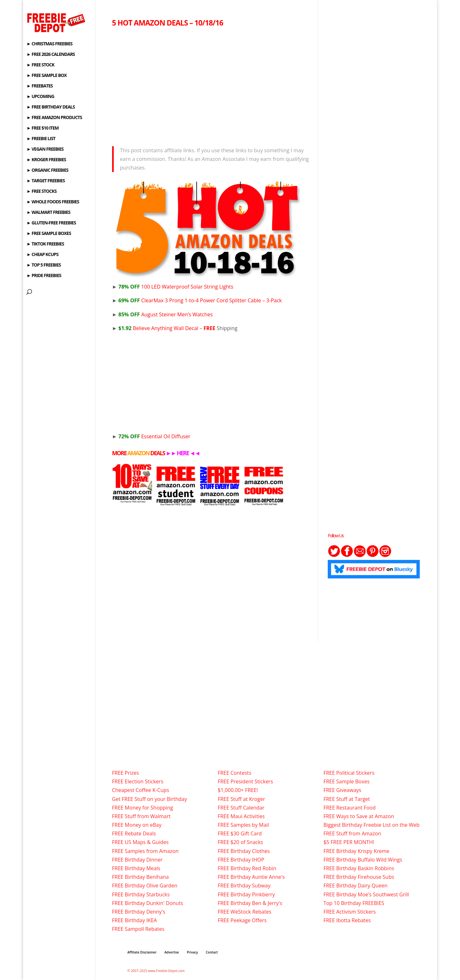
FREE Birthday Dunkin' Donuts (148, 903)
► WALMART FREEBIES (48, 213)
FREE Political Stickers (349, 773)
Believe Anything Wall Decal (158, 328)
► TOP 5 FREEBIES (44, 265)
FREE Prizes (126, 773)
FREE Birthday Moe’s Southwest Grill (366, 894)
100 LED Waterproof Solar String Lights (176, 287)
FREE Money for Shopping (143, 808)
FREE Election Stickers (138, 781)
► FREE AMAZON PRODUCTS (54, 118)
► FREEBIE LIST (41, 139)
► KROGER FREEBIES (46, 160)
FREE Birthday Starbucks (141, 894)
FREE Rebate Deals (134, 833)
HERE (183, 453)
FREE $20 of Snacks (240, 842)
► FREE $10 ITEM (42, 128)
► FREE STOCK (40, 65)
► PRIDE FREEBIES (44, 276)
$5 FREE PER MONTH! (349, 842)
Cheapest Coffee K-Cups (141, 790)
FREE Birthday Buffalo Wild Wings (363, 860)
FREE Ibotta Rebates (347, 920)
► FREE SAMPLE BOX (46, 76)
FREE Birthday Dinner (137, 860)
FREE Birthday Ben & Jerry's (250, 903)
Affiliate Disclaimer (142, 952)
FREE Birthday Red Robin (247, 868)
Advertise (172, 952)
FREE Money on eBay (137, 825)
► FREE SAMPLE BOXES (49, 234)
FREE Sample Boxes (346, 781)
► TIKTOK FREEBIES (45, 244)
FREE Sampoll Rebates (138, 929)
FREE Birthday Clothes (244, 851)
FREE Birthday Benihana (141, 877)
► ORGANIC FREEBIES (47, 170)
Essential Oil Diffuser (154, 436)
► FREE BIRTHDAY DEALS (51, 107)
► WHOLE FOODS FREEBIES (53, 202)
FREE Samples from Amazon (145, 851)
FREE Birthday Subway (244, 886)
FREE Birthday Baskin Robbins (359, 868)
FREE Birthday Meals (136, 868)
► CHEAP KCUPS (42, 255)
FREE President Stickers (245, 781)
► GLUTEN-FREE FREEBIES (51, 223)
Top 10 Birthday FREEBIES (354, 903)
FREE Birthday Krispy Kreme (356, 851)
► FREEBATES (40, 86)
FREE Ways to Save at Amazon (359, 816)
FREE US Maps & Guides (140, 842)
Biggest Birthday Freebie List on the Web (371, 825)
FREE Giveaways (342, 790)
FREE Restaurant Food (349, 808)
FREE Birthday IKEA (135, 920)
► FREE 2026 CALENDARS (51, 55)
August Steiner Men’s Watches (166, 314)
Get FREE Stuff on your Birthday (150, 799)
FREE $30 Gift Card (240, 833)
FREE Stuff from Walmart (141, 816)
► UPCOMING (40, 97)
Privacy (192, 952)
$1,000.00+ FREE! (238, 790)
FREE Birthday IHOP (241, 860)
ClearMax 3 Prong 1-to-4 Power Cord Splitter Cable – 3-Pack (200, 300)
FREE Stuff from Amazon (352, 833)
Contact (212, 952)
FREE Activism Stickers (349, 912)
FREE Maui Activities (241, 816)
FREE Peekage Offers (242, 920)
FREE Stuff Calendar (241, 808)
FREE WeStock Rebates (244, 912)
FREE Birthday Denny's (139, 912)
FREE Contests (234, 773)
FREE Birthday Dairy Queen (355, 886)
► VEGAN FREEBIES (45, 149)
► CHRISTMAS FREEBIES (49, 44)
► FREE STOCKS (42, 192)
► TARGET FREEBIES (46, 181)
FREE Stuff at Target (347, 799)
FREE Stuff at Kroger (241, 799)
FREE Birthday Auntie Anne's (251, 877)
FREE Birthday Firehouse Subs (359, 877)
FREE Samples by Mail (243, 825)
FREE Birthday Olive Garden (145, 886)
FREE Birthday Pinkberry (246, 894)
